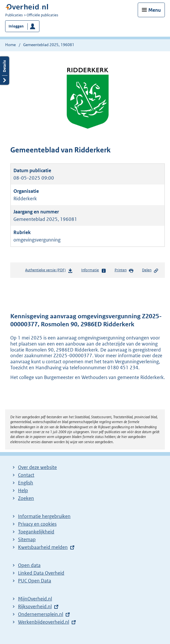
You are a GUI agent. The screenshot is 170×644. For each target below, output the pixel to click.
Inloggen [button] (16, 26)
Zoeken (26, 498)
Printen (124, 270)
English (26, 483)
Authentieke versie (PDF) (49, 271)
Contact (26, 475)
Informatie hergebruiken (44, 516)
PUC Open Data (35, 581)
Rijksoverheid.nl (35, 606)
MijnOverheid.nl (35, 599)
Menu (155, 10)
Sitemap (27, 539)
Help (23, 490)
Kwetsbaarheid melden (43, 547)
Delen (150, 270)
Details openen (5, 71)
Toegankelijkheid (36, 532)
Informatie (94, 270)
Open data (29, 565)
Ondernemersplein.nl (41, 614)
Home (10, 45)
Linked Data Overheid (41, 573)
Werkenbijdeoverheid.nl (44, 622)
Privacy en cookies (37, 524)
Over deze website (37, 467)
